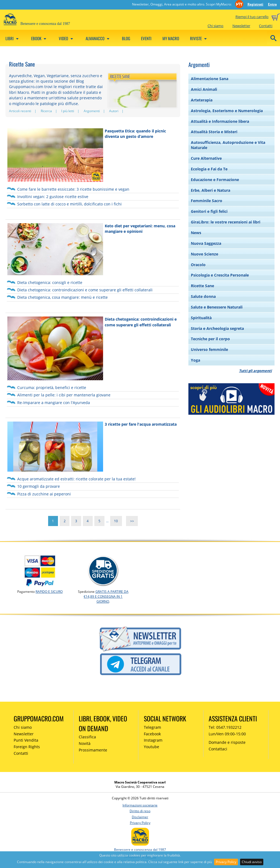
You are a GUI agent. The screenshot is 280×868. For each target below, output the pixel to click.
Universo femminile (209, 349)
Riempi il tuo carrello (252, 17)
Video (67, 38)
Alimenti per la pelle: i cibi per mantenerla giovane (64, 395)
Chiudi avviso (252, 862)
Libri (13, 38)
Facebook (152, 734)
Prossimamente (93, 750)
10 (116, 521)
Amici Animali (204, 89)
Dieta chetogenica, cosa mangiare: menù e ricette (62, 297)
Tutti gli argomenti (255, 371)
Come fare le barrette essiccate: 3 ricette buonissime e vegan (73, 189)
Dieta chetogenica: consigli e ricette (50, 282)
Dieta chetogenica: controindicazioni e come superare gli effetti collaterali (85, 290)
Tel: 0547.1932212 (225, 727)
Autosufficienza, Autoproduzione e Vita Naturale (228, 145)
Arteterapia (202, 100)
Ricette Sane (202, 286)
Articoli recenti (20, 111)
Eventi (146, 38)
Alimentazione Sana (210, 79)
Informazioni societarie (140, 805)
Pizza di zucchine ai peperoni (44, 494)
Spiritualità (201, 318)
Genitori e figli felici (209, 211)
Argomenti (92, 111)
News (196, 233)
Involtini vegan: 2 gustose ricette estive (53, 197)
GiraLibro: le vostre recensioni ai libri (226, 222)
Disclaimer (140, 817)
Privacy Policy (226, 862)
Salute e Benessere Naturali (217, 307)
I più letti (68, 111)
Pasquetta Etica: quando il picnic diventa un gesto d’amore (135, 134)
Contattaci (218, 749)
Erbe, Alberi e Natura (211, 190)
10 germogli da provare (39, 486)
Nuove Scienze (205, 254)
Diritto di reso (140, 811)
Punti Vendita (26, 740)
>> (132, 521)
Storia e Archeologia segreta (217, 328)
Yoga (196, 360)
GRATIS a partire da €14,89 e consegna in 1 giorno (106, 596)
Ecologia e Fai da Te (209, 169)
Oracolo (198, 265)
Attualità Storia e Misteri (214, 132)
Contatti (266, 26)
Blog (126, 38)
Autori (114, 111)
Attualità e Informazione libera (220, 121)
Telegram (152, 727)
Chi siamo (215, 26)
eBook (40, 38)
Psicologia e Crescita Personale (220, 275)
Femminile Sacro (207, 201)
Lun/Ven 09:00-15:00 (227, 734)
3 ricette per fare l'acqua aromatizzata (141, 424)
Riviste (199, 38)
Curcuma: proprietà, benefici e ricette (52, 387)
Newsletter (241, 26)
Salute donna (203, 296)
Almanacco (98, 38)
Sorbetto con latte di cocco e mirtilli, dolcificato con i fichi (69, 204)
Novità (85, 743)
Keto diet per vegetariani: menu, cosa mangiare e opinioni (140, 229)
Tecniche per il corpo (210, 339)
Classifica (87, 737)
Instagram (153, 740)
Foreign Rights (27, 747)
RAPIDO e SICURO (49, 592)
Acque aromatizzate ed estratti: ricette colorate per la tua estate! (76, 479)
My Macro (171, 38)
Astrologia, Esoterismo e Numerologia (227, 111)
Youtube (151, 747)
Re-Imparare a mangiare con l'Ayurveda (54, 403)
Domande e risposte (227, 742)
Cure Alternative (206, 158)
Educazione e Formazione (215, 180)
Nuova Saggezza (206, 243)
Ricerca (46, 111)
